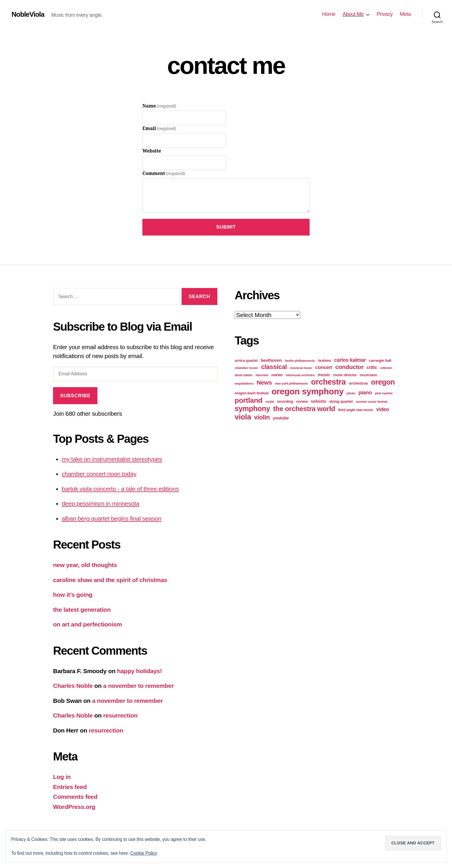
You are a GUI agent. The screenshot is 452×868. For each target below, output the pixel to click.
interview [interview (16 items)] (262, 375)
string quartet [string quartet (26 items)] (341, 401)
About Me (353, 14)
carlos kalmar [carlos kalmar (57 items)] (350, 360)
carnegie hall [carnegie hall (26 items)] (380, 360)
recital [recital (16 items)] (270, 402)
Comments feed (75, 797)
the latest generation (82, 610)
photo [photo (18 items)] (351, 393)
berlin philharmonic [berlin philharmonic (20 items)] (300, 361)
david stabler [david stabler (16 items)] (244, 375)
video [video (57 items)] (383, 409)
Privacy (385, 14)
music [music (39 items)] (324, 375)
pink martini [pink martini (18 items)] (384, 393)
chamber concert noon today (99, 474)
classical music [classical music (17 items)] (301, 368)
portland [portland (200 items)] (248, 400)
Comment (164, 174)
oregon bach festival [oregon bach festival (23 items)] (252, 393)
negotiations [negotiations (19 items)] (244, 383)
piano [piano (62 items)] (365, 393)
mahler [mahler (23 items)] (277, 375)
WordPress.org (74, 807)
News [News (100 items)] (264, 382)
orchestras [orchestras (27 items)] (358, 383)
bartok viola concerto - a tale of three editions (120, 489)
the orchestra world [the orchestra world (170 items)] (304, 409)
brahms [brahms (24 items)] (325, 360)
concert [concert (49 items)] (324, 367)
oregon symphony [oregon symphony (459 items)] (308, 391)
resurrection (120, 715)
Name (159, 106)
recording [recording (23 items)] (285, 402)
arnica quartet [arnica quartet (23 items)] (246, 361)
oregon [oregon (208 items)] (383, 382)
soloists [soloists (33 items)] (318, 401)
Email (159, 129)
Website (152, 151)
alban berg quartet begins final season (112, 518)
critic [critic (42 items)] (372, 367)
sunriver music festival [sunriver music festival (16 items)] (371, 402)
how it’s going (73, 595)
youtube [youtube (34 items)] (281, 418)
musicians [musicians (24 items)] (369, 375)
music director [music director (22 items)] (345, 375)
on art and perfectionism (87, 624)
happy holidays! (140, 671)
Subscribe (75, 396)
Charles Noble (73, 686)
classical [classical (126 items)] (274, 367)
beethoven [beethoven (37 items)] (271, 360)
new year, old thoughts (85, 565)
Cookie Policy (144, 853)
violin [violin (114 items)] (262, 417)
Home (329, 14)
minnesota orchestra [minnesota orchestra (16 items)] (300, 375)
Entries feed (70, 787)
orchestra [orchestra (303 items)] (328, 382)
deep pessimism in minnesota (100, 503)
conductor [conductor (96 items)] (349, 367)
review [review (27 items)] (302, 401)
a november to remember (139, 686)
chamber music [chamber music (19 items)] (246, 368)
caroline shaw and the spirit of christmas (110, 580)
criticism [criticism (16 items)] (386, 368)
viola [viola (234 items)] (243, 417)
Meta (405, 14)
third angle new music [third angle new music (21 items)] (356, 410)
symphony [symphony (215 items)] (252, 408)
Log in (62, 777)
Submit (226, 227)
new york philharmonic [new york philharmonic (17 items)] (292, 383)
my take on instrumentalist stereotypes (112, 459)
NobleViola (28, 14)
